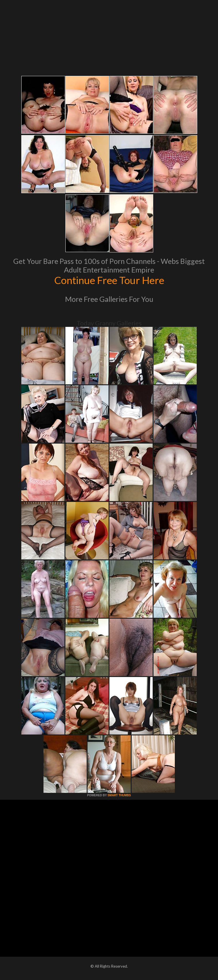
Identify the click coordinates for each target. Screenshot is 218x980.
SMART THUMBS (119, 795)
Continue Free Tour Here (109, 280)
